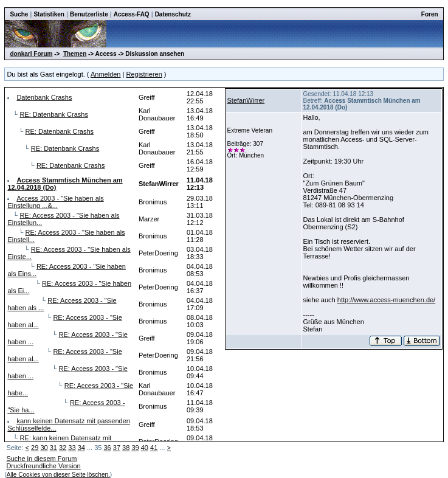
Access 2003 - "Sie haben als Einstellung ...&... (55, 202)
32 (63, 448)
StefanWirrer (246, 100)
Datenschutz (173, 14)
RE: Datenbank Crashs (54, 114)
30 (44, 448)
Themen (75, 54)
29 (35, 448)
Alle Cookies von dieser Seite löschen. (58, 475)
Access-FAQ (132, 14)
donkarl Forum (31, 54)
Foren (430, 14)
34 (81, 448)
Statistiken (49, 14)
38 (126, 448)
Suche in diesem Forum (41, 459)
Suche (19, 14)
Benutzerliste (89, 14)
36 (107, 448)
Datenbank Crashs (44, 97)
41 (154, 448)
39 (135, 448)
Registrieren (144, 74)
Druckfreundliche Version (43, 466)
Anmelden (106, 74)
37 (117, 448)
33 (72, 448)
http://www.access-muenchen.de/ (386, 300)
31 (53, 448)
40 (145, 448)
